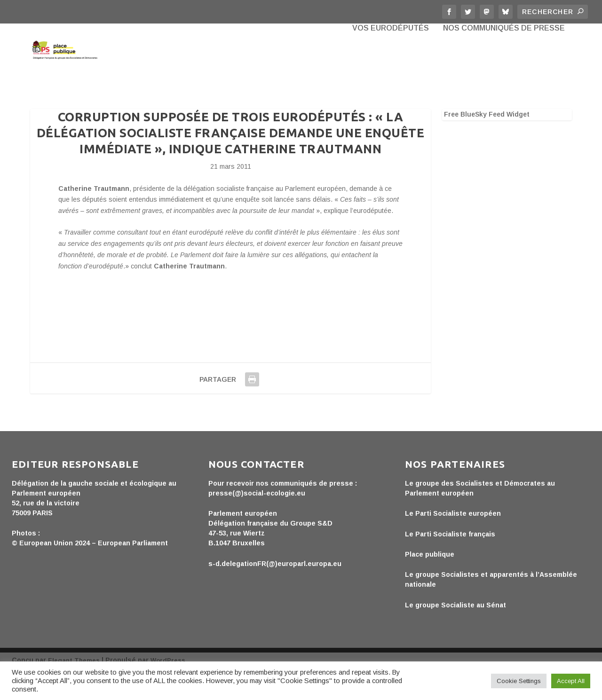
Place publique (430, 582)
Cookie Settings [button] (519, 681)
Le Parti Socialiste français (450, 561)
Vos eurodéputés (391, 71)
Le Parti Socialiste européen (453, 541)
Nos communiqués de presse (504, 71)
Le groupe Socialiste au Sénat (455, 632)
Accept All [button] (571, 681)
